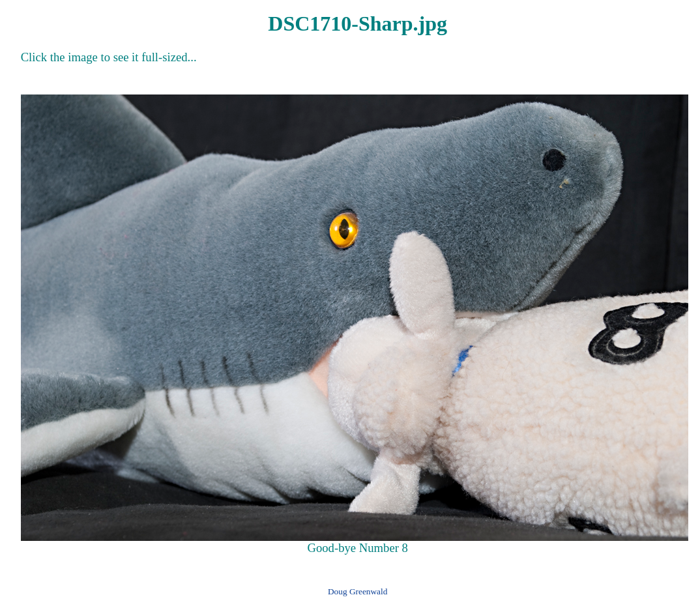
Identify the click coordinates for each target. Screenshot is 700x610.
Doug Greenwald (357, 591)
